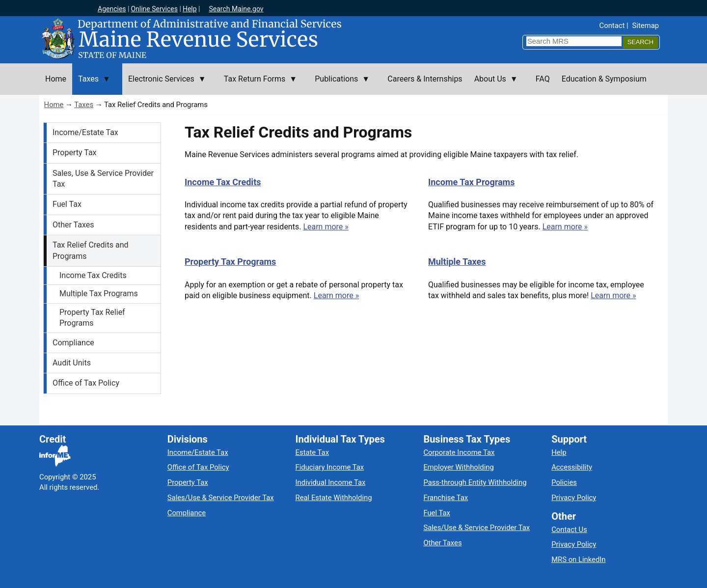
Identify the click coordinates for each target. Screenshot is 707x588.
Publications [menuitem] (339, 84)
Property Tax (75, 153)
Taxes (84, 105)
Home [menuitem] (56, 79)
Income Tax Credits (93, 275)
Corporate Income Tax (459, 452)
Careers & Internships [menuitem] (425, 79)
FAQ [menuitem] (543, 79)
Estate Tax (312, 452)
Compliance (73, 343)
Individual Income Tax (331, 482)
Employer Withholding (458, 467)
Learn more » (326, 227)
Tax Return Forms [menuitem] (258, 84)
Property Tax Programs (230, 262)
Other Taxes (73, 225)
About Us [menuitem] (493, 84)
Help (190, 9)
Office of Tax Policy (86, 383)
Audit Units (72, 363)
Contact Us (569, 530)
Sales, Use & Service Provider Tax (103, 179)
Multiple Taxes (457, 262)
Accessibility (572, 467)
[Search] (640, 42)
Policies (564, 482)
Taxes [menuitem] (91, 84)
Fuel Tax (67, 204)
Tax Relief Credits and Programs (91, 250)
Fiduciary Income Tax (330, 467)
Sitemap (646, 26)
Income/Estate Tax (85, 132)
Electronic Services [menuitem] (164, 84)
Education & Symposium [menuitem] (604, 79)
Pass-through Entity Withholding (475, 482)
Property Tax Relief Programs (92, 318)
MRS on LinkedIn (578, 560)
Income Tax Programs (471, 182)
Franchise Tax (446, 498)
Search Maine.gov (236, 9)
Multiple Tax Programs (99, 294)
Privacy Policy (574, 498)
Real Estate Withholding (334, 498)
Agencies (112, 9)
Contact (612, 26)
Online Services (154, 9)
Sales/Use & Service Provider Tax (221, 498)
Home (54, 105)
